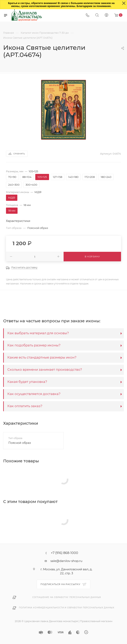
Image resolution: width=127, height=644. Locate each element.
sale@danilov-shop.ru (66, 561)
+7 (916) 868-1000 (64, 553)
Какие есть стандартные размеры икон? (42, 357)
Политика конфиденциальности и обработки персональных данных (67, 608)
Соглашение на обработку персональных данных (67, 597)
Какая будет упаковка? (27, 382)
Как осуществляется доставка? (34, 394)
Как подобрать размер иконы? (34, 345)
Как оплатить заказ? (25, 406)
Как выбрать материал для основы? (38, 333)
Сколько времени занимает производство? (45, 370)
